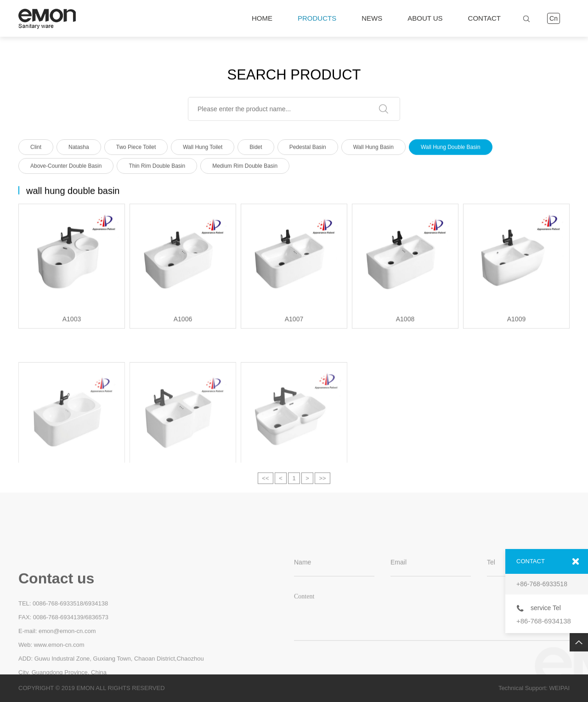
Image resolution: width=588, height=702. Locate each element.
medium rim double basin (245, 168)
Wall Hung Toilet (203, 149)
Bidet (256, 149)
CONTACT (484, 18)
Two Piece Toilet (136, 149)
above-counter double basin (66, 168)
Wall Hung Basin (373, 149)
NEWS (372, 18)
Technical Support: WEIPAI (534, 688)
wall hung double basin (451, 149)
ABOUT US (425, 18)
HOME (262, 18)
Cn (554, 18)
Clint (36, 149)
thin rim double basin (157, 168)
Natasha (79, 149)
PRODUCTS (317, 18)
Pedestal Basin (308, 149)
